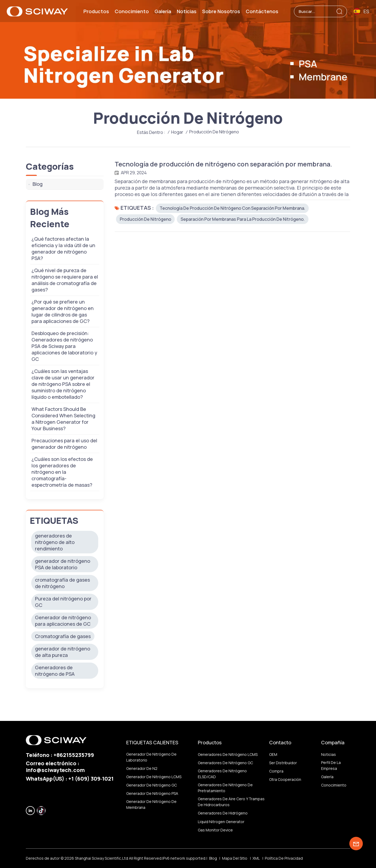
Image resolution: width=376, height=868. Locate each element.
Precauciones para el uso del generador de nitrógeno (64, 444)
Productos (96, 11)
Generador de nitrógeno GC (152, 785)
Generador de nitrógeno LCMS (154, 777)
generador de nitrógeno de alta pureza (63, 652)
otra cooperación (285, 779)
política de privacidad (284, 858)
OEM (273, 754)
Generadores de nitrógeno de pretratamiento (225, 788)
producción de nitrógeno (145, 219)
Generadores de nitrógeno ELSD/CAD (222, 774)
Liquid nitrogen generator (221, 822)
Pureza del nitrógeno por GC (63, 602)
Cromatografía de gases (63, 636)
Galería (163, 11)
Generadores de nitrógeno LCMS (228, 754)
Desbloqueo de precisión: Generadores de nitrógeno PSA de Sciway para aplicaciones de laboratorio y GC (64, 346)
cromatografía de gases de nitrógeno (62, 583)
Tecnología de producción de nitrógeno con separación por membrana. (226, 164)
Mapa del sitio (235, 858)
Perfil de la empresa (331, 765)
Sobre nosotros (221, 11)
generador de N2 (142, 768)
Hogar (177, 132)
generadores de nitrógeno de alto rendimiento (55, 542)
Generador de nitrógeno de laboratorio (151, 757)
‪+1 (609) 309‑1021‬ (91, 779)
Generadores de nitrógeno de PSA (55, 671)
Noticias (187, 11)
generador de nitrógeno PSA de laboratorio (63, 564)
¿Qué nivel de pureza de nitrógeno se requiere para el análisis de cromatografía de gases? (65, 280)
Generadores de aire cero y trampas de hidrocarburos (231, 802)
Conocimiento (132, 11)
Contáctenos (262, 11)
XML (256, 858)
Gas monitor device (215, 830)
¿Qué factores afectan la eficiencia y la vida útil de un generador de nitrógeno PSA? (63, 248)
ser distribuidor (283, 763)
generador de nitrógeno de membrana (151, 805)
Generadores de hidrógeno (223, 813)
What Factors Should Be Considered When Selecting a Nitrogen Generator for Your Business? (63, 419)
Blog (38, 184)
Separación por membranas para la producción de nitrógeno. (243, 219)
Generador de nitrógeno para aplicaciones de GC (63, 621)
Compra (276, 771)
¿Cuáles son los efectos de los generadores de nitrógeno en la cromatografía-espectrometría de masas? (62, 472)
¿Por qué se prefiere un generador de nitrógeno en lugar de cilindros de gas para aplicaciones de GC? (63, 311)
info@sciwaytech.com (55, 770)
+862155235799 (74, 755)
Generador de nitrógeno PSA (152, 793)
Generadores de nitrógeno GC (225, 763)
